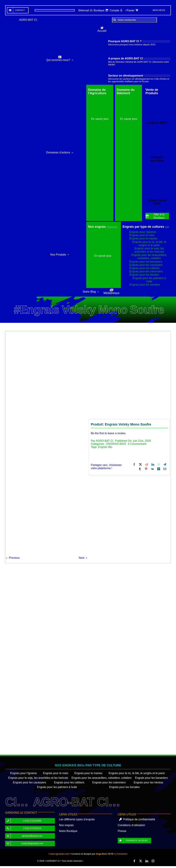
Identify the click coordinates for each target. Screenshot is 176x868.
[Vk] (152, 469)
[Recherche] (115, 20)
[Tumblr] (140, 469)
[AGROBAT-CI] (18, 157)
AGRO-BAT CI (104, 441)
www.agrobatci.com (60, 854)
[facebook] (134, 861)
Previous (14, 558)
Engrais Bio (105, 447)
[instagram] (153, 861)
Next (82, 558)
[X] (140, 464)
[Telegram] (165, 464)
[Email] (165, 469)
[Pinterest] (146, 469)
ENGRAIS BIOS (116, 444)
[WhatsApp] (159, 464)
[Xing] (159, 469)
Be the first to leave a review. (108, 433)
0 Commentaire (137, 444)
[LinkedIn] (153, 464)
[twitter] (141, 861)
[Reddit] (147, 464)
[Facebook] (134, 464)
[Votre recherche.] (134, 20)
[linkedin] (147, 861)
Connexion (122, 854)
